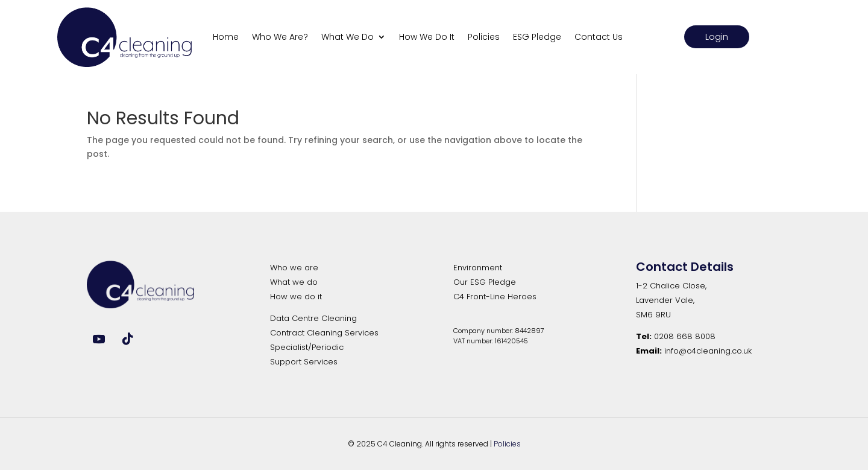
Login (717, 37)
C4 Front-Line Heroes (495, 297)
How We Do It (427, 37)
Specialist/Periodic (307, 347)
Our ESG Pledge (485, 282)
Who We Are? (280, 37)
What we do (294, 282)
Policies (484, 37)
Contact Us (599, 37)
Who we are (294, 268)
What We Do (348, 37)
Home (226, 37)
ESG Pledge (537, 37)
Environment (478, 268)
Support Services (304, 362)
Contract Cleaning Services (324, 333)
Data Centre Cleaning (313, 318)
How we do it (296, 297)
